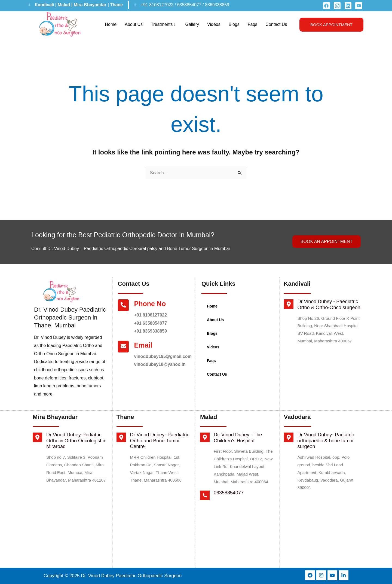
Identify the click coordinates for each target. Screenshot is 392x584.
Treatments (163, 25)
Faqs (253, 24)
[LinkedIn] (348, 6)
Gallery (192, 24)
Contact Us (276, 24)
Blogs (234, 24)
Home (111, 24)
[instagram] (337, 6)
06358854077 (229, 493)
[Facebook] (327, 6)
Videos (214, 24)
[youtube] (359, 6)
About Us (134, 24)
